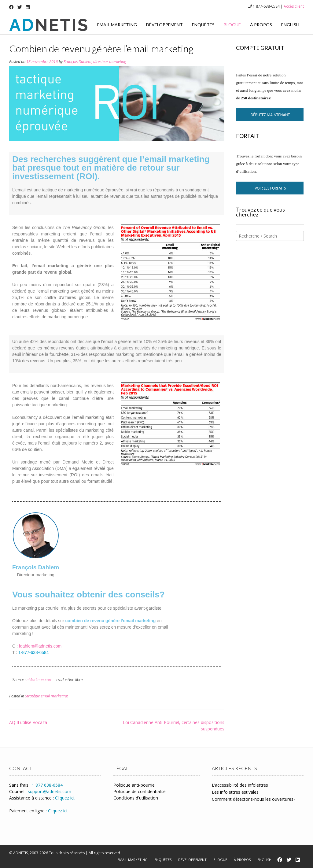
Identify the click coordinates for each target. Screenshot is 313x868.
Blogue (232, 25)
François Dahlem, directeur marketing (95, 62)
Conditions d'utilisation (136, 798)
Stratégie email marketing (46, 696)
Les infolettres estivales (235, 792)
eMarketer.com (39, 680)
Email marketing (117, 25)
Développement (164, 25)
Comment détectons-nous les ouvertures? (254, 799)
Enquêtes (203, 25)
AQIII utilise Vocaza (28, 722)
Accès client (294, 6)
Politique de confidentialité (140, 791)
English (290, 25)
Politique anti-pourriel (134, 785)
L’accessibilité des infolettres (240, 785)
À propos (261, 25)
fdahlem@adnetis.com (40, 646)
